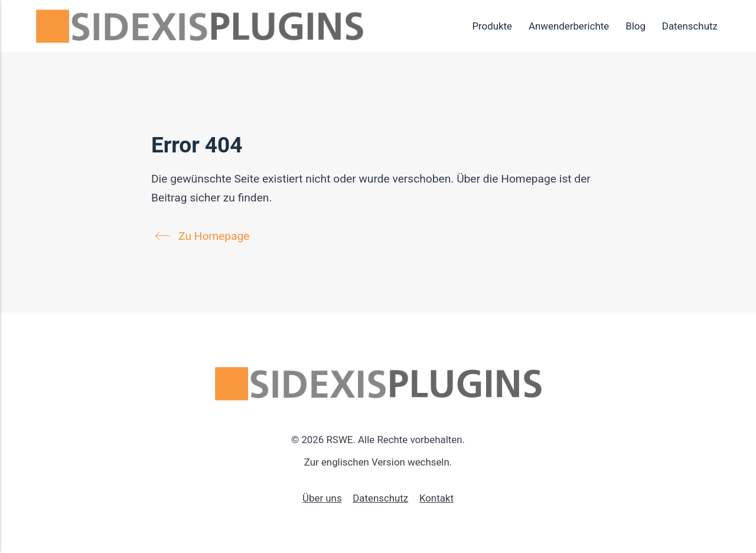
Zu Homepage (205, 236)
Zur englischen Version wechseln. (378, 462)
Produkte (492, 26)
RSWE (339, 440)
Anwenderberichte (569, 26)
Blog (636, 26)
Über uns (322, 498)
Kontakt (436, 498)
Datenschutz (690, 26)
